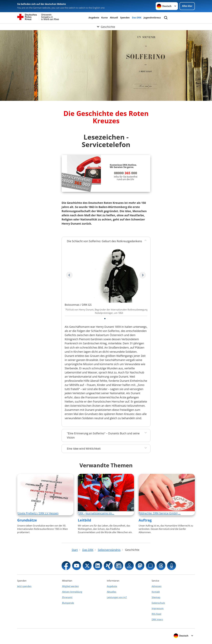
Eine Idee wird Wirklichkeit (84, 449)
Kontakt (156, 592)
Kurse (104, 18)
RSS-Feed (156, 614)
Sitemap (156, 597)
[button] (105, 319)
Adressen (157, 586)
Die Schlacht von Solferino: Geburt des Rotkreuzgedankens (104, 241)
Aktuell (114, 18)
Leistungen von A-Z (117, 597)
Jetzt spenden (24, 586)
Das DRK (137, 18)
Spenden (125, 18)
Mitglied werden (70, 586)
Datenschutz (158, 603)
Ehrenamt (67, 597)
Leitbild (84, 520)
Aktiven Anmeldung (72, 592)
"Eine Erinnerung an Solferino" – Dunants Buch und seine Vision (103, 435)
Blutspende (68, 603)
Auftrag (145, 520)
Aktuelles (112, 592)
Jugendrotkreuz (152, 18)
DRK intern (157, 619)
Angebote (94, 18)
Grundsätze (27, 520)
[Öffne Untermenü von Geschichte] (106, 27)
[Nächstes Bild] (69, 275)
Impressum (158, 608)
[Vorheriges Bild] (143, 275)
